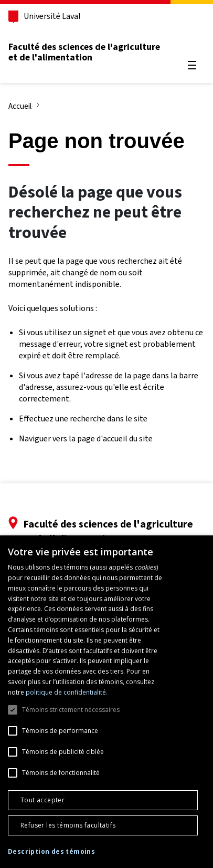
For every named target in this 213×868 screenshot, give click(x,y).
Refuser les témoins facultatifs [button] (68, 825)
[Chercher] (192, 40)
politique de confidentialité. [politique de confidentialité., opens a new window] (67, 692)
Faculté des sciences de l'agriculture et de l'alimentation (84, 52)
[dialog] (106, 702)
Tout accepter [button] (42, 800)
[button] (51, 852)
